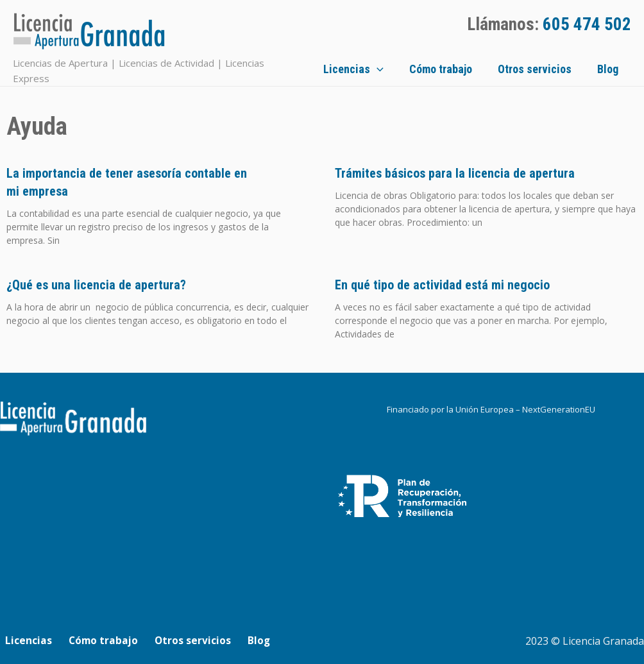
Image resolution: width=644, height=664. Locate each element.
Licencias (386, 68)
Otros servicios (554, 68)
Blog (621, 68)
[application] (409, 68)
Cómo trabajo (466, 68)
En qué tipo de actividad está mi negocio (442, 283)
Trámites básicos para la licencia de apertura (455, 171)
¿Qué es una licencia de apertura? (96, 283)
